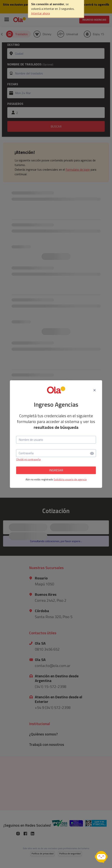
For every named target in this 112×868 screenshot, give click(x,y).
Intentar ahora (41, 13)
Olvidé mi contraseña (28, 459)
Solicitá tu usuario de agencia (70, 479)
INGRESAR (56, 470)
